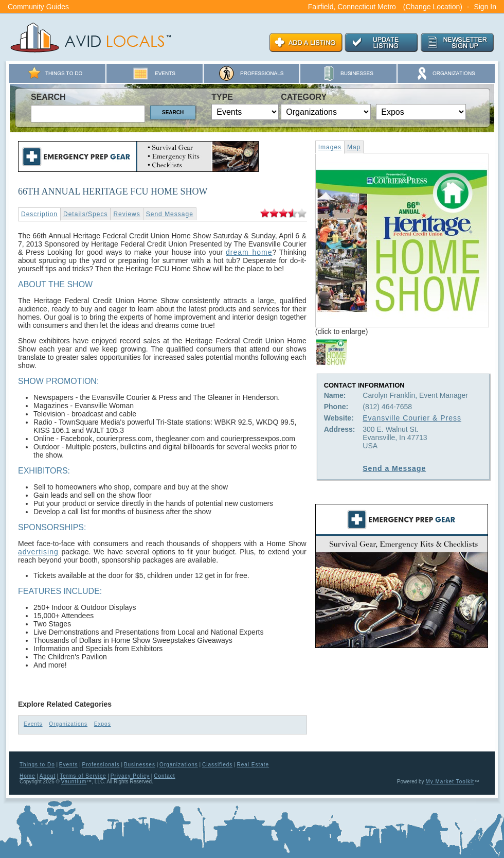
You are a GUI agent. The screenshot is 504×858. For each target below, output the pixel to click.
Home (28, 776)
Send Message (170, 214)
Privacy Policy (130, 776)
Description (39, 214)
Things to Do (37, 765)
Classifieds (217, 765)
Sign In (485, 7)
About (48, 776)
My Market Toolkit (450, 782)
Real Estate (253, 765)
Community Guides (38, 7)
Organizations (68, 724)
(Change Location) (433, 7)
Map (354, 147)
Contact (164, 776)
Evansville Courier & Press (412, 418)
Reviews (127, 214)
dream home (249, 252)
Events (33, 724)
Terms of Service (83, 776)
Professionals (101, 765)
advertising (38, 552)
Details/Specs (85, 214)
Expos (103, 724)
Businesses (140, 765)
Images (330, 147)
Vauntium (74, 782)
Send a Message (394, 468)
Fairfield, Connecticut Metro (352, 7)
